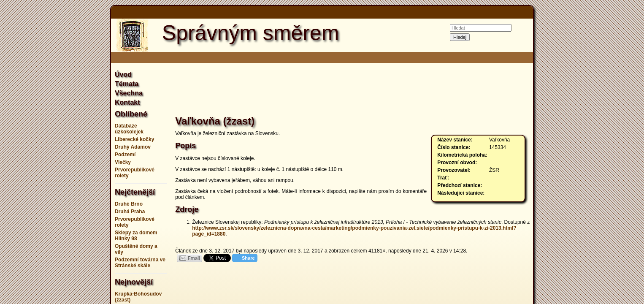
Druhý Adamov (133, 147)
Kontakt (127, 102)
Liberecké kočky (134, 139)
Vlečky (123, 162)
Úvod (123, 75)
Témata (127, 84)
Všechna (129, 93)
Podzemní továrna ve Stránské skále (140, 263)
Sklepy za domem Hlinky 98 (136, 236)
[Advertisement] (69, 152)
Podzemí (125, 155)
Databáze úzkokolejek (129, 129)
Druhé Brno (129, 204)
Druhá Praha (130, 212)
